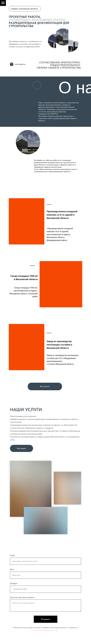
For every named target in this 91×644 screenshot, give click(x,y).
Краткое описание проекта (22, 597)
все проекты (20, 64)
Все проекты (45, 386)
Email (12, 555)
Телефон (14, 583)
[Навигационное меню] (3, 3)
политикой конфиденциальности (45, 630)
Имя (12, 569)
